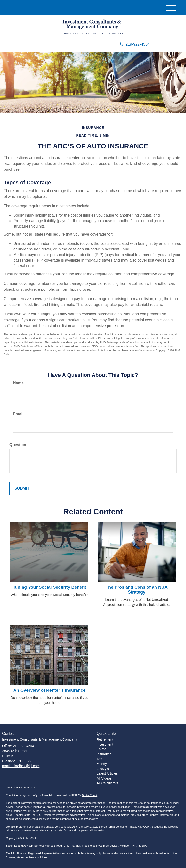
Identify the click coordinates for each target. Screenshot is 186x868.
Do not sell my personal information (85, 830)
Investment (105, 744)
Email (18, 414)
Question (18, 445)
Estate (101, 749)
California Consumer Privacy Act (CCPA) (127, 827)
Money (102, 764)
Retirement (105, 739)
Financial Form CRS (23, 788)
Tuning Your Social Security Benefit (49, 587)
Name (18, 383)
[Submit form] (22, 488)
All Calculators (107, 783)
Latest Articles (107, 773)
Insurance (104, 754)
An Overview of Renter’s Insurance (49, 690)
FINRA (134, 846)
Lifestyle (103, 769)
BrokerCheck (90, 795)
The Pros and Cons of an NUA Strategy (137, 590)
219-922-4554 (135, 44)
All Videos (104, 778)
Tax (99, 759)
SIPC (145, 846)
